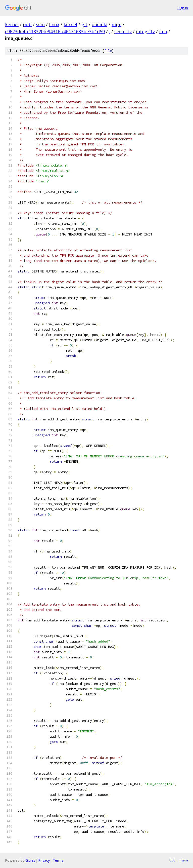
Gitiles (30, 860)
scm (40, 24)
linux (54, 24)
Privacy (44, 860)
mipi (116, 24)
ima (163, 31)
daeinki (100, 24)
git (84, 24)
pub (27, 24)
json (184, 860)
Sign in (183, 8)
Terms (58, 860)
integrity (145, 31)
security (123, 31)
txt (172, 860)
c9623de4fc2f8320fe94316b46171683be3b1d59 (55, 31)
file (108, 51)
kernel (12, 24)
